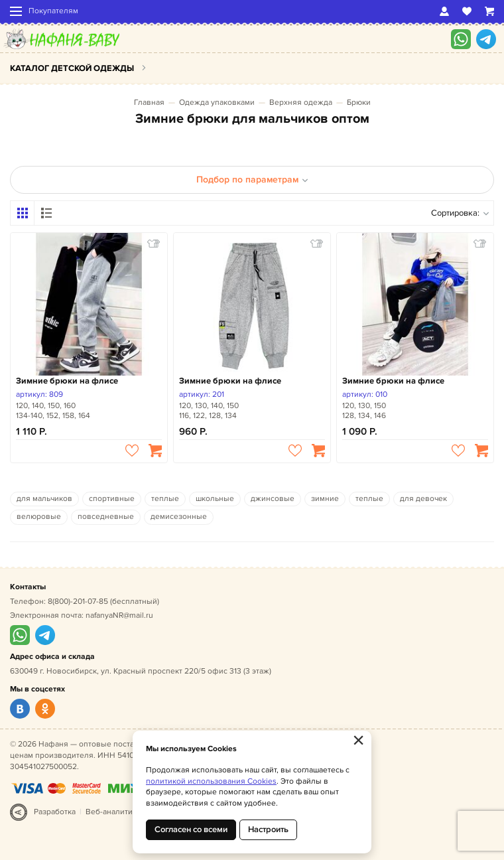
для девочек (423, 499)
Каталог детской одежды (72, 68)
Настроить (268, 829)
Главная (149, 103)
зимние (325, 499)
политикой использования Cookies (211, 781)
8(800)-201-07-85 (78, 602)
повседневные (106, 517)
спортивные (112, 499)
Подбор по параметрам (252, 179)
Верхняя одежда (301, 103)
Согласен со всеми (191, 829)
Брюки (359, 103)
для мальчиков (44, 499)
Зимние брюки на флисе (67, 381)
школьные (215, 499)
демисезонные (179, 517)
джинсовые (273, 499)
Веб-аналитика (113, 812)
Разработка (55, 812)
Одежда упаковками (217, 103)
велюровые (39, 517)
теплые (165, 499)
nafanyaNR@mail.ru (119, 615)
